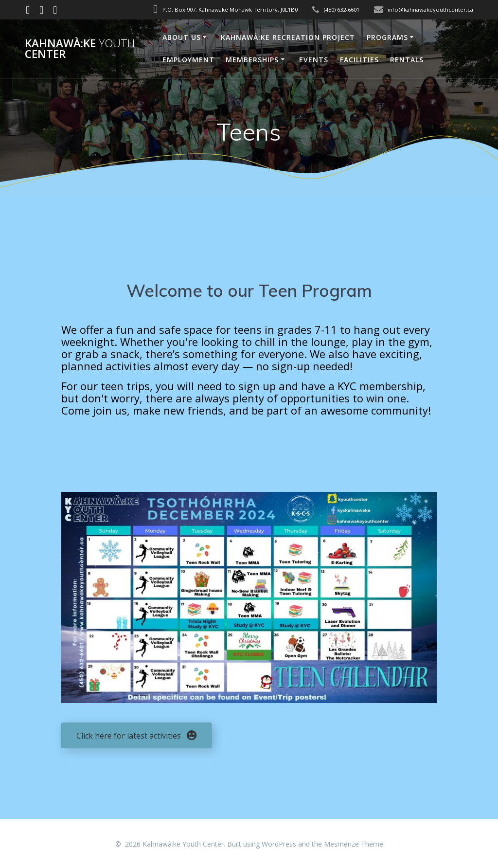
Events (314, 60)
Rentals (407, 60)
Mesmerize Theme (354, 844)
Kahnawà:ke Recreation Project (288, 37)
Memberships (252, 60)
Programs (387, 37)
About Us (182, 37)
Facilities (359, 60)
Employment (188, 60)
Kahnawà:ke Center (80, 49)
